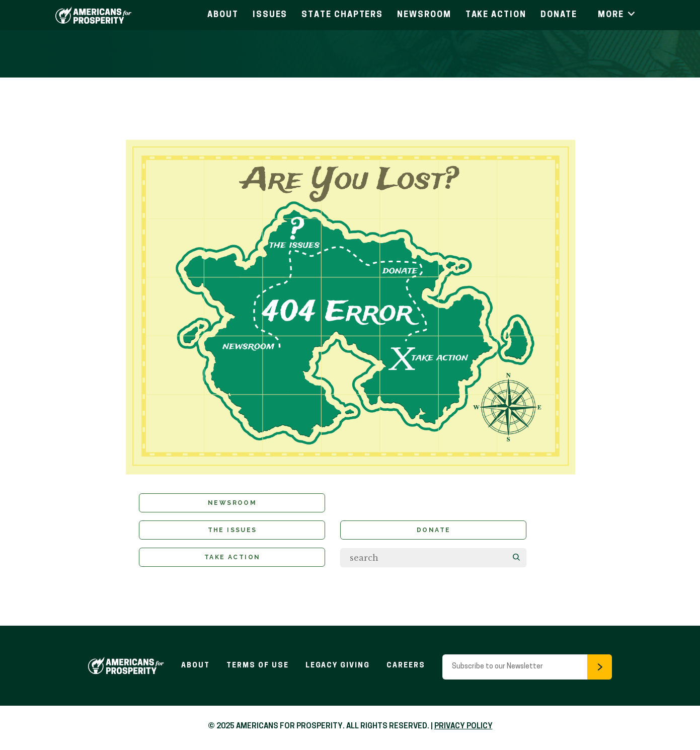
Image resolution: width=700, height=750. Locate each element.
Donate (559, 15)
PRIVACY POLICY (463, 729)
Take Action (496, 15)
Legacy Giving (338, 668)
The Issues (232, 532)
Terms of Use (257, 668)
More (617, 15)
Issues (270, 15)
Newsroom (424, 15)
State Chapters (342, 15)
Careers (408, 668)
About (223, 15)
